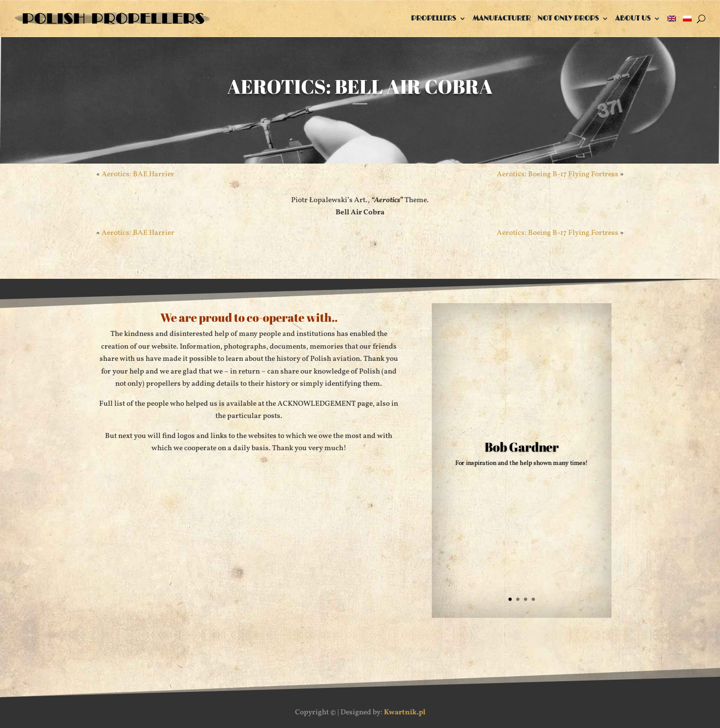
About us (633, 18)
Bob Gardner (522, 447)
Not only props (568, 18)
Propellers (433, 18)
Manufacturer (502, 18)
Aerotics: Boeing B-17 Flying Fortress (558, 175)
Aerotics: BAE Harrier (138, 175)
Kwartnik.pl (405, 713)
